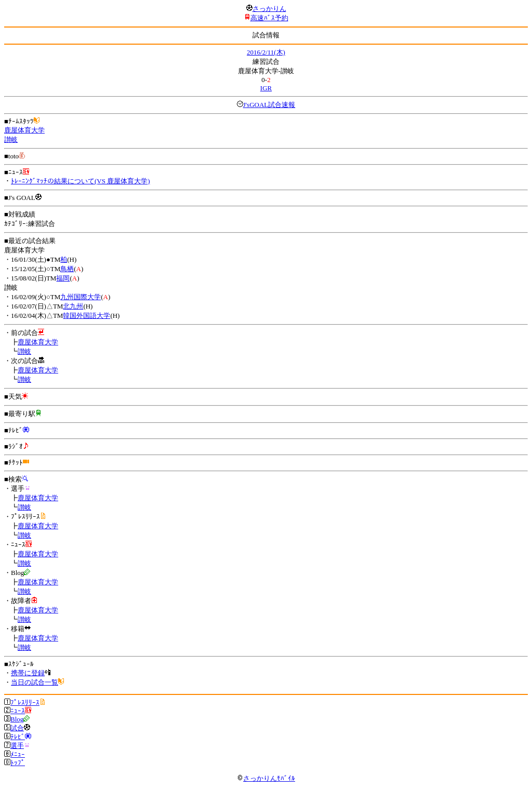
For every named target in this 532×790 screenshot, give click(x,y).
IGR (266, 88)
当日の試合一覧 (35, 682)
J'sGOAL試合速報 (269, 105)
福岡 (63, 278)
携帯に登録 (28, 673)
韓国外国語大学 (87, 316)
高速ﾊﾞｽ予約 (269, 18)
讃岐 (11, 139)
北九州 (73, 306)
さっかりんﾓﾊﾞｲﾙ (266, 778)
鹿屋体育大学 (24, 130)
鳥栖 (67, 269)
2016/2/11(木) (266, 52)
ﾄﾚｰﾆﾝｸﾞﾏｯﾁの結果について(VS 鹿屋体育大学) (81, 181)
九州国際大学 (81, 297)
